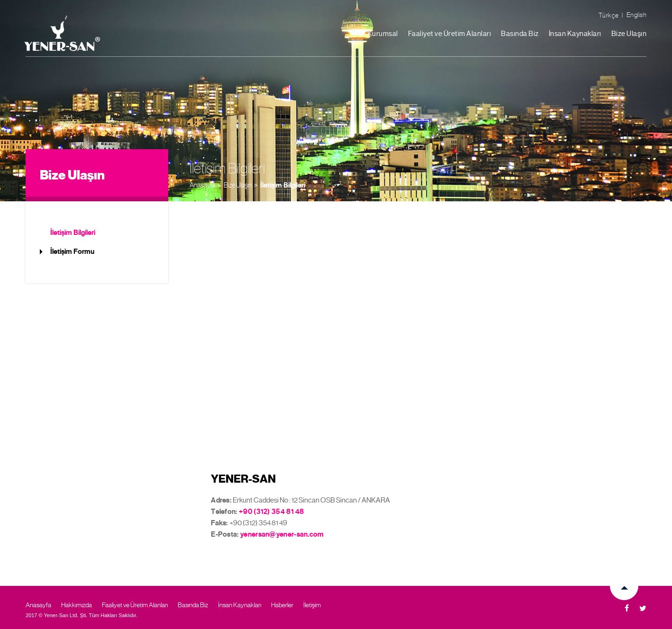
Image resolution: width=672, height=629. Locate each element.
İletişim (312, 605)
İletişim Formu (72, 252)
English (637, 15)
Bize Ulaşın (629, 34)
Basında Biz (520, 34)
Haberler (282, 605)
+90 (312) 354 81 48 (272, 512)
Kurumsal (383, 34)
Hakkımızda (77, 605)
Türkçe (609, 15)
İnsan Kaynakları (575, 34)
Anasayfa (202, 185)
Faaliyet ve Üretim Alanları (450, 34)
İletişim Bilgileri (283, 185)
